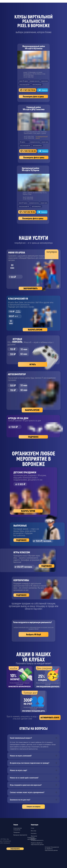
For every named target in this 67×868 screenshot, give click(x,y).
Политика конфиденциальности (37, 839)
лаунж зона (44, 203)
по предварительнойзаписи (42, 137)
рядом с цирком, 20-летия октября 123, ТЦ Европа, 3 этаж (35, 193)
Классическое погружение (18, 829)
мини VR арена (23, 203)
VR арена (22, 142)
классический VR (24, 206)
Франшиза (34, 836)
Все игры (33, 831)
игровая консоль (34, 203)
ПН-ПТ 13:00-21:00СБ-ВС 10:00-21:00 (29, 137)
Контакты (34, 833)
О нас (32, 828)
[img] (20, 198)
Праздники (17, 832)
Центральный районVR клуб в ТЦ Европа (31, 169)
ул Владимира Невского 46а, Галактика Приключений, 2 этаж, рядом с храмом (35, 132)
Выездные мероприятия (20, 835)
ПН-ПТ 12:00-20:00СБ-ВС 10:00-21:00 (28, 198)
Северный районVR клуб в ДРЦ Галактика (34, 108)
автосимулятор (36, 206)
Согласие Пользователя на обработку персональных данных (52, 849)
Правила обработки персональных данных (37, 844)
